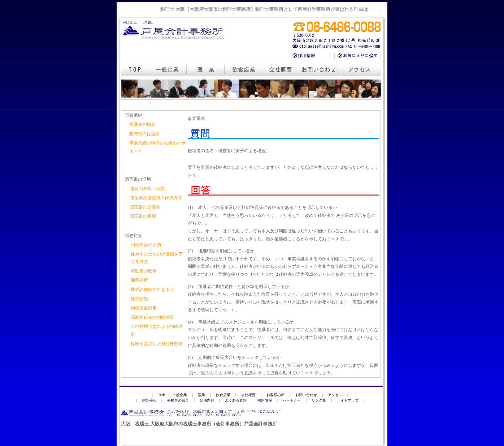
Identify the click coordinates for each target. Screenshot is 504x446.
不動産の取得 (144, 271)
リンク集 (319, 400)
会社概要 (248, 395)
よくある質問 (236, 400)
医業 (201, 395)
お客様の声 (275, 395)
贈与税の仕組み (144, 134)
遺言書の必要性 (145, 207)
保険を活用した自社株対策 (157, 344)
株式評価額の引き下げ (152, 290)
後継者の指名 (142, 124)
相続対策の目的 (146, 245)
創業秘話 (149, 400)
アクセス (335, 395)
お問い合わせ (306, 395)
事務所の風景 (178, 400)
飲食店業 (223, 395)
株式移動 (139, 299)
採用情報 (265, 400)
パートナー (292, 400)
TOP (161, 395)
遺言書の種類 (143, 216)
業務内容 (207, 400)
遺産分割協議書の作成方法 (156, 198)
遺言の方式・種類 (147, 189)
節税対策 (139, 280)
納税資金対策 (144, 308)
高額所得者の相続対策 (152, 317)
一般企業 (180, 395)
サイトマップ (348, 400)
